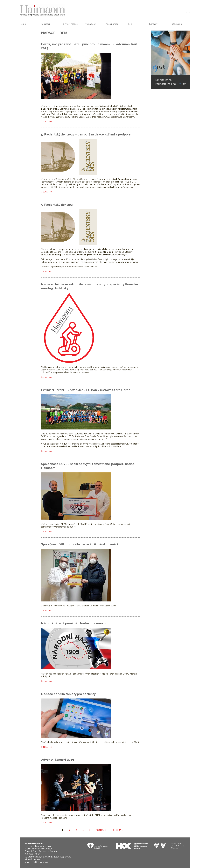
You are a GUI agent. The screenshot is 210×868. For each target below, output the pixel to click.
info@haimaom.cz (40, 862)
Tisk (130, 24)
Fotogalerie (176, 24)
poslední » (118, 830)
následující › (102, 830)
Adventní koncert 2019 (58, 760)
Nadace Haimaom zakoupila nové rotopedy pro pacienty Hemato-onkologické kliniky (90, 286)
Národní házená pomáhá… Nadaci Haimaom (73, 623)
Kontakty (153, 24)
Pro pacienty (90, 24)
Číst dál (47, 122)
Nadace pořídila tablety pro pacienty (68, 694)
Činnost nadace (70, 24)
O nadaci (46, 24)
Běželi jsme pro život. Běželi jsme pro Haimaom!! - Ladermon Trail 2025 (89, 46)
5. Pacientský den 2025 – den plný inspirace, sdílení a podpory (86, 134)
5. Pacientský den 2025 (58, 205)
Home (23, 24)
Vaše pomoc (112, 24)
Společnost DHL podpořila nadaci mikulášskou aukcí (79, 544)
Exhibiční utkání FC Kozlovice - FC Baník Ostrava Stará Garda (86, 390)
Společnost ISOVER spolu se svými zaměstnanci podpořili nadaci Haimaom (88, 466)
